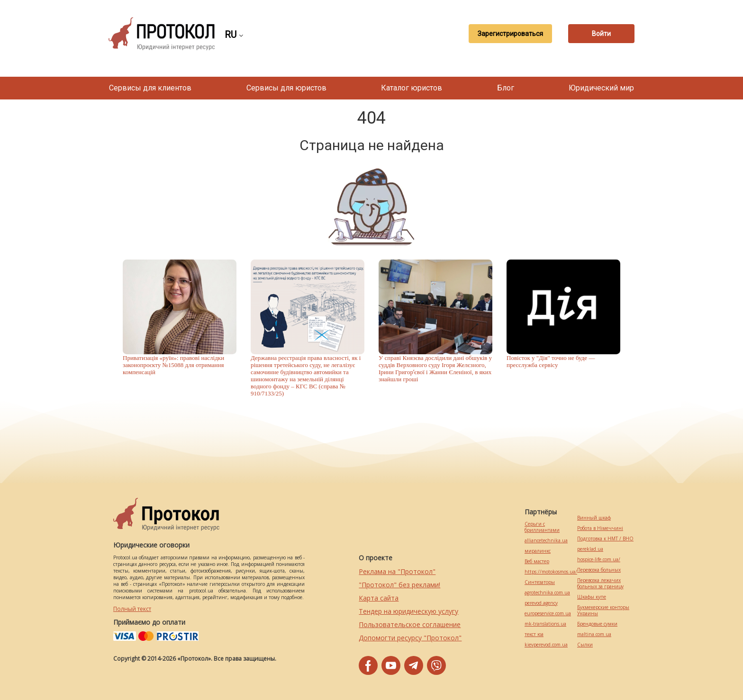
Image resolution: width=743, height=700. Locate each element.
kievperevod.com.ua (546, 645)
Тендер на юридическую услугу (408, 611)
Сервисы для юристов (286, 88)
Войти (601, 34)
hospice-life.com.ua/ (599, 560)
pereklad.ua (590, 549)
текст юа (534, 634)
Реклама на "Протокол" (397, 571)
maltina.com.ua (594, 634)
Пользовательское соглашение (410, 624)
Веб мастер (537, 561)
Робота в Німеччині (600, 528)
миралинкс (538, 551)
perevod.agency (541, 603)
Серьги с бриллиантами (542, 527)
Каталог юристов (412, 88)
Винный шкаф (594, 518)
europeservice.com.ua (548, 614)
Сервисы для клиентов (150, 88)
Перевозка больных (599, 570)
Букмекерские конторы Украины (603, 610)
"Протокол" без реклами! (399, 585)
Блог (506, 88)
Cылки (585, 645)
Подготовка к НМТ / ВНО (605, 539)
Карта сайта (379, 598)
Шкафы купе (592, 597)
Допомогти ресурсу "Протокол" (410, 638)
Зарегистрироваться (510, 34)
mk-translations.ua (545, 624)
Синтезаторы (540, 582)
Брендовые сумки (597, 624)
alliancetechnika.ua (546, 541)
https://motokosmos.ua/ (551, 572)
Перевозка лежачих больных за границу (600, 583)
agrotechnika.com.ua (547, 593)
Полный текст (132, 609)
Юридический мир (601, 88)
